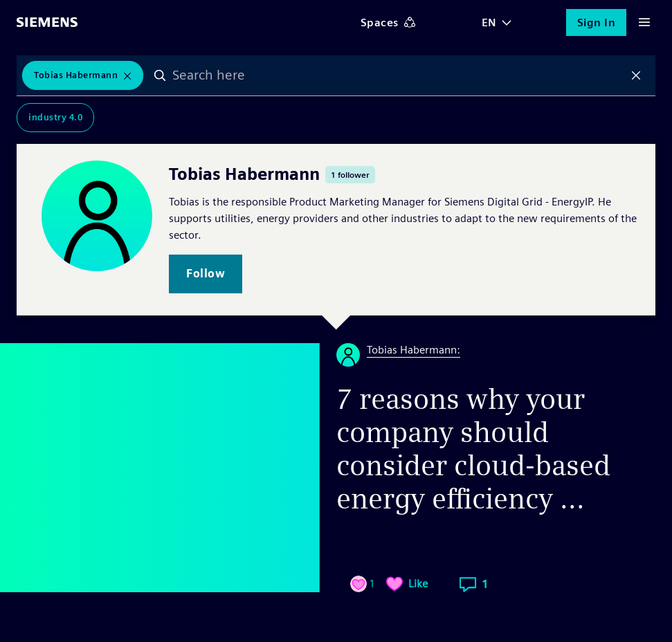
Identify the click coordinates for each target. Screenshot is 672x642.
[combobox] (398, 75)
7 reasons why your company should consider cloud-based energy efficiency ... (473, 449)
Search (160, 75)
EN (489, 22)
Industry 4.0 (55, 117)
